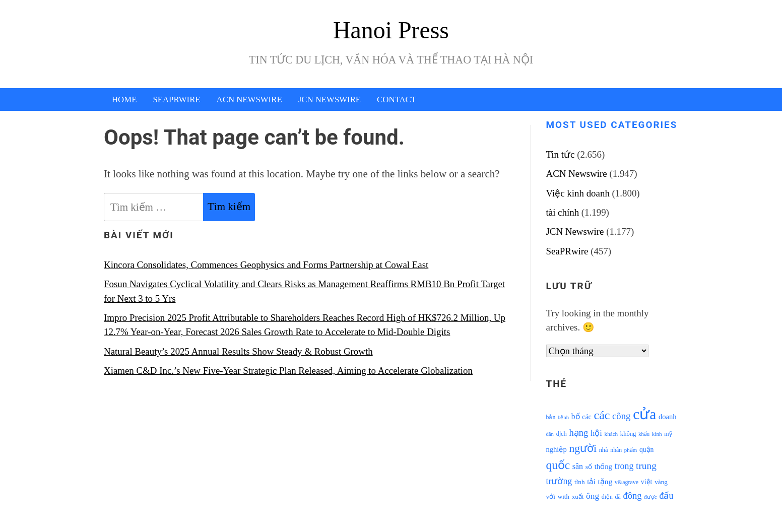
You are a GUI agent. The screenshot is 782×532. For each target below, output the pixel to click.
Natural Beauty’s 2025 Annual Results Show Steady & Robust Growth (238, 351)
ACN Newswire (249, 99)
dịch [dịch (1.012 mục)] (562, 434)
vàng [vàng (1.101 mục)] (661, 482)
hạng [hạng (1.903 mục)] (579, 433)
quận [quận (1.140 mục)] (647, 450)
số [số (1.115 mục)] (589, 467)
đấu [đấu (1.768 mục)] (667, 496)
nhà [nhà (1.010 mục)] (604, 450)
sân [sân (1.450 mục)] (578, 466)
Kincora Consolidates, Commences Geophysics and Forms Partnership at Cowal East (266, 265)
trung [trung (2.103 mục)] (646, 466)
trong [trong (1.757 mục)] (624, 466)
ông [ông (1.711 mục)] (593, 496)
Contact (397, 99)
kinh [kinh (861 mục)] (657, 434)
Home (124, 99)
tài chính (563, 212)
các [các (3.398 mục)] (602, 415)
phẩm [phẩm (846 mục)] (631, 450)
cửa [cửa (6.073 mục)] (644, 414)
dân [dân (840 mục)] (550, 434)
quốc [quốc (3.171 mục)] (558, 465)
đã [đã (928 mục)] (618, 497)
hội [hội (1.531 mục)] (596, 433)
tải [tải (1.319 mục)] (591, 482)
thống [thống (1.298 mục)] (603, 467)
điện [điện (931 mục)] (607, 497)
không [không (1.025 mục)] (628, 434)
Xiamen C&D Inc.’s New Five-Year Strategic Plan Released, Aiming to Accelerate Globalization (288, 371)
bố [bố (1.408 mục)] (576, 416)
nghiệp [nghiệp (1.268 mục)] (557, 449)
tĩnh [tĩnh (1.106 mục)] (580, 482)
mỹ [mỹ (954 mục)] (668, 434)
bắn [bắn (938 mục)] (551, 417)
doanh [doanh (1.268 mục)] (668, 417)
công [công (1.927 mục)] (621, 416)
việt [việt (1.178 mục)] (647, 482)
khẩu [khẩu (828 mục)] (644, 434)
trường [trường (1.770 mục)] (559, 481)
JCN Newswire (330, 99)
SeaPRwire (176, 99)
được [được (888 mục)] (650, 497)
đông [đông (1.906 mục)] (632, 496)
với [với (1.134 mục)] (551, 496)
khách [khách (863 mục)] (611, 434)
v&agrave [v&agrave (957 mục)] (627, 482)
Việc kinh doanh (578, 193)
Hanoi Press (391, 30)
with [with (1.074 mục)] (564, 496)
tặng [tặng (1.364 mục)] (605, 481)
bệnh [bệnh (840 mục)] (563, 417)
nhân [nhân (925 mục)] (616, 450)
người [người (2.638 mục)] (582, 448)
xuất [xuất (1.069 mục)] (578, 496)
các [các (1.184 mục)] (587, 417)
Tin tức (561, 154)
